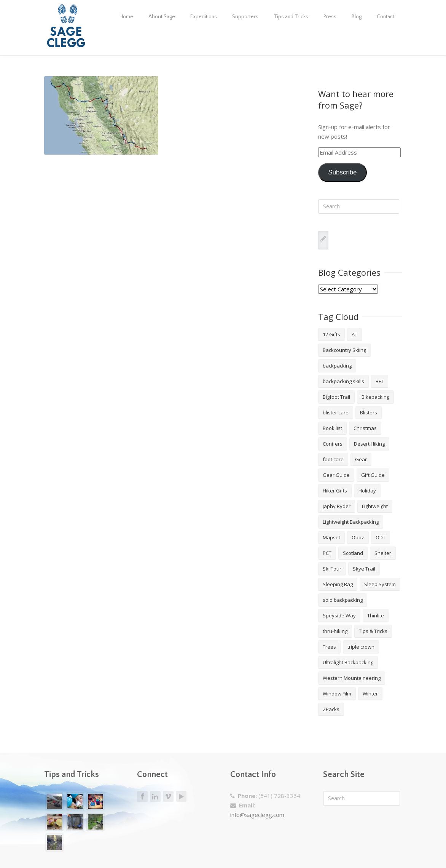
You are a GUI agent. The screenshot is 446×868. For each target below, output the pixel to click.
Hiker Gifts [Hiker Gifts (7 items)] (335, 491)
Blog (357, 17)
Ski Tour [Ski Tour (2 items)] (332, 569)
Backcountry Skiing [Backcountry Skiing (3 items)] (344, 350)
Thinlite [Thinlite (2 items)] (376, 615)
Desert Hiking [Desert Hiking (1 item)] (369, 444)
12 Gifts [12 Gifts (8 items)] (331, 334)
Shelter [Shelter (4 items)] (383, 553)
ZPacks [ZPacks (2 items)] (331, 709)
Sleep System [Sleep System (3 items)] (380, 584)
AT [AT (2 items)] (354, 334)
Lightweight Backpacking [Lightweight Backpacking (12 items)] (351, 522)
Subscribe (342, 172)
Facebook (142, 797)
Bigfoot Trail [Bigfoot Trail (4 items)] (336, 397)
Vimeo (168, 797)
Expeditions (204, 17)
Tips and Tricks (291, 17)
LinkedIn (155, 797)
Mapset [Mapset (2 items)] (331, 537)
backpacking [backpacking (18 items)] (337, 366)
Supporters (245, 17)
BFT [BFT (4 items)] (380, 381)
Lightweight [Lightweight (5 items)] (375, 506)
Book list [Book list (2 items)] (332, 428)
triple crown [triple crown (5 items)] (361, 647)
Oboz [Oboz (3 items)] (358, 537)
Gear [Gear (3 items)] (361, 459)
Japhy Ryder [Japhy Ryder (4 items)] (337, 506)
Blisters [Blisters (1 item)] (369, 412)
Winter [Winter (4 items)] (370, 694)
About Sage (162, 17)
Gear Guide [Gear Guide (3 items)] (336, 475)
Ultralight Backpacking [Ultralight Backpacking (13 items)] (348, 662)
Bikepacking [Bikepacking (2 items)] (375, 397)
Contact (385, 17)
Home (126, 17)
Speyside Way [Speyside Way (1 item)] (339, 615)
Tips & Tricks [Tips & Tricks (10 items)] (373, 631)
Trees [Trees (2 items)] (329, 647)
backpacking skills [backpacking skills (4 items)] (343, 381)
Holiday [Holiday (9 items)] (367, 491)
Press (330, 17)
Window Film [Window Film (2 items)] (337, 694)
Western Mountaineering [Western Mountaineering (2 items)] (352, 678)
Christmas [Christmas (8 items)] (365, 428)
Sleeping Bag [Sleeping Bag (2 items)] (338, 584)
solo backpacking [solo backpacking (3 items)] (343, 600)
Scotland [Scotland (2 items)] (353, 553)
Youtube (181, 796)
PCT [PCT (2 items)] (327, 553)
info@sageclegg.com (257, 815)
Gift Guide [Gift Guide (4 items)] (373, 475)
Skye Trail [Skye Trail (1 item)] (364, 569)
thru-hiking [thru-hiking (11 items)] (335, 631)
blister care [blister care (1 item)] (336, 412)
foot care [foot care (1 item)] (333, 459)
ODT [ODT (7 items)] (381, 537)
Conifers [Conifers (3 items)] (333, 444)
